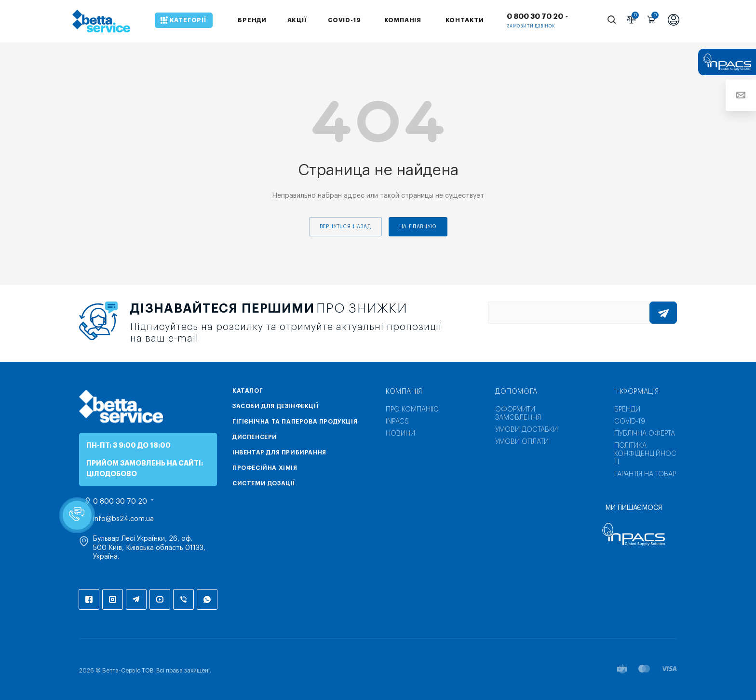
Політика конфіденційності (645, 454)
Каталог (248, 391)
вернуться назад (345, 227)
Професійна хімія (265, 468)
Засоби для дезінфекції (275, 406)
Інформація (637, 392)
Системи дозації (264, 483)
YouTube (160, 599)
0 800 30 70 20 (535, 17)
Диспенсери (255, 437)
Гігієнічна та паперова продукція (295, 422)
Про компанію (412, 410)
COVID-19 (630, 422)
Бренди (627, 410)
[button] (77, 515)
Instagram (113, 599)
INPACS (397, 422)
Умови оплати (522, 442)
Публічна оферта (645, 434)
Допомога (516, 392)
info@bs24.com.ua (123, 519)
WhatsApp (207, 599)
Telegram (136, 599)
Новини (400, 434)
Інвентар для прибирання (279, 453)
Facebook (89, 599)
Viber (183, 599)
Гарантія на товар (645, 474)
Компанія (404, 392)
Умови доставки (526, 430)
